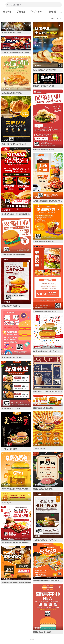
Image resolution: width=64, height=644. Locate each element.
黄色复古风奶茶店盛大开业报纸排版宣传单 (48, 392)
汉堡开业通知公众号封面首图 (43, 408)
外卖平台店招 (6, 503)
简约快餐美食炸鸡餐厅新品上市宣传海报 (47, 351)
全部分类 (8, 11)
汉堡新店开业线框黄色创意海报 (44, 241)
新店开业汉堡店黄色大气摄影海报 (45, 70)
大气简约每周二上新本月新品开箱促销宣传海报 (48, 201)
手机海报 (21, 11)
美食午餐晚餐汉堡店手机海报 (12, 357)
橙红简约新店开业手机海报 (42, 632)
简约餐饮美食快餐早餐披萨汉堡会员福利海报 (17, 543)
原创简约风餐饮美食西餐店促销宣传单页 (47, 581)
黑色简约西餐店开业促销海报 (43, 489)
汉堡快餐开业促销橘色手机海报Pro (45, 311)
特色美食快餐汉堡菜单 (9, 449)
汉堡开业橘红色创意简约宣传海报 (13, 255)
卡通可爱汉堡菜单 (39, 448)
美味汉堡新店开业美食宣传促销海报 (14, 144)
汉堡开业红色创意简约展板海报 (44, 150)
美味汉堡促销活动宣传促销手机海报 (45, 540)
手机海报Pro (36, 11)
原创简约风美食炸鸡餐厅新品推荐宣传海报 (16, 582)
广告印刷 (51, 11)
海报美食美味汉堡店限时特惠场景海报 (15, 489)
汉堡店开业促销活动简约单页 (12, 93)
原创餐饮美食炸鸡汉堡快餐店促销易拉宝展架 (17, 214)
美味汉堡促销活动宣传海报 (11, 306)
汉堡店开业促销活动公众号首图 (44, 86)
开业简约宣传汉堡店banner (11, 33)
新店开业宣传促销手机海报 (11, 409)
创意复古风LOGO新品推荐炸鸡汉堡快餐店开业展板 (17, 52)
